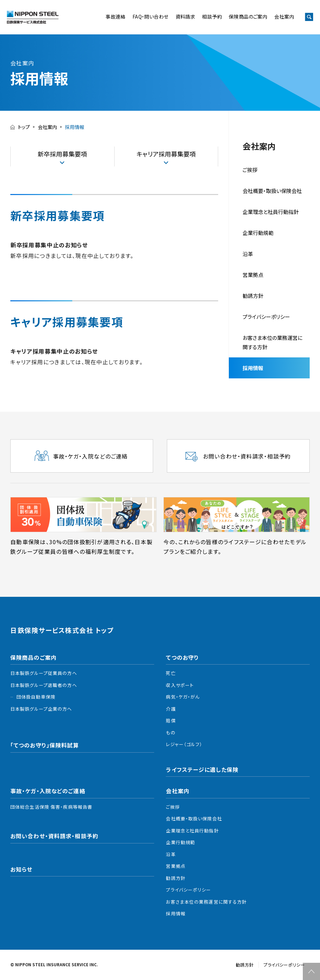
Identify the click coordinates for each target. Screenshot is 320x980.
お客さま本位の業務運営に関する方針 (273, 342)
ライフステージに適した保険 (202, 769)
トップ (24, 127)
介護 (171, 709)
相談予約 (212, 17)
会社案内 (284, 17)
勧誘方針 (175, 878)
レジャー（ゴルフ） (184, 744)
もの (170, 733)
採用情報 (253, 368)
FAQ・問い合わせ (151, 17)
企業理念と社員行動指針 (192, 831)
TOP (311, 971)
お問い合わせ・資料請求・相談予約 (54, 836)
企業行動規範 (258, 233)
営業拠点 (253, 275)
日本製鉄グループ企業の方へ (41, 709)
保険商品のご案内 (248, 17)
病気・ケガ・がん (183, 697)
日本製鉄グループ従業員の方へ (44, 673)
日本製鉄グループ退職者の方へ (44, 685)
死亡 (171, 673)
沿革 (248, 254)
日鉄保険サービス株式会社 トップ (62, 630)
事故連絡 (116, 17)
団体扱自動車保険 (36, 697)
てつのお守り (182, 657)
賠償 (171, 720)
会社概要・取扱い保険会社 (272, 191)
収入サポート (180, 685)
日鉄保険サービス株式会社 (33, 17)
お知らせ (21, 869)
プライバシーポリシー (266, 317)
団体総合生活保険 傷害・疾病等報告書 (51, 807)
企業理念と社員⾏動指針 (271, 212)
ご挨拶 (250, 170)
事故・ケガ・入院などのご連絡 (48, 791)
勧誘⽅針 (253, 296)
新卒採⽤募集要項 (62, 154)
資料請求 (185, 17)
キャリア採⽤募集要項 (166, 154)
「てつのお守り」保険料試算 (45, 745)
